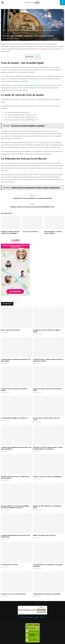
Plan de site (24, 617)
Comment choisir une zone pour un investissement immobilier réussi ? (33, 207)
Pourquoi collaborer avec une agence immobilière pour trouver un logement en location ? (15, 507)
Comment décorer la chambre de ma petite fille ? (47, 594)
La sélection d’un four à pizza (9, 565)
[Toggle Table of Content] (36, 57)
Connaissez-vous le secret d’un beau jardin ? (14, 594)
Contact (42, 617)
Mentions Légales (34, 617)
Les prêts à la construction (30, 232)
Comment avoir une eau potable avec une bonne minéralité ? (32, 198)
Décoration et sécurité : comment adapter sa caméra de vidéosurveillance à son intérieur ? (48, 448)
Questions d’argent (7, 33)
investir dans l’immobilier (32, 85)
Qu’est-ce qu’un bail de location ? (11, 330)
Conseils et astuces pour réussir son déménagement (48, 477)
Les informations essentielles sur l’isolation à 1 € (15, 418)
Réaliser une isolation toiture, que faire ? (45, 535)
